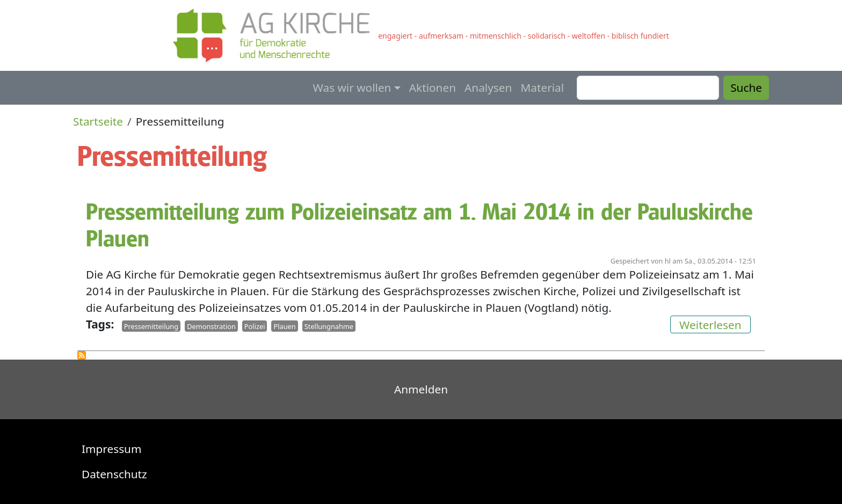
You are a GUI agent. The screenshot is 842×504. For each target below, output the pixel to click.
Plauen (284, 326)
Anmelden (421, 389)
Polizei (255, 326)
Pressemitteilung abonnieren (82, 355)
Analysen (488, 87)
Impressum (111, 449)
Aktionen (433, 87)
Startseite (98, 121)
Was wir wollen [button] (352, 87)
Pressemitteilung (151, 326)
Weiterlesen (715, 324)
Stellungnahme (329, 326)
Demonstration (211, 326)
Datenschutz (114, 474)
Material (542, 87)
